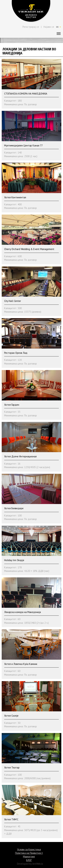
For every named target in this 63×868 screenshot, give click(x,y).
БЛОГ (29, 860)
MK (58, 27)
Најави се (49, 27)
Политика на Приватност (29, 853)
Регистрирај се (31, 27)
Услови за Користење (29, 849)
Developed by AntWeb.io (30, 864)
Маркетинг (29, 856)
